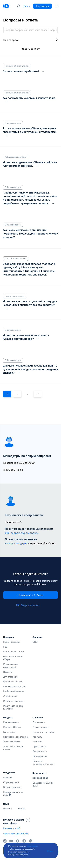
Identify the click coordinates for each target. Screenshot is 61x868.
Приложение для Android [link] (16, 834)
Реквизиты (38, 742)
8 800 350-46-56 (40, 778)
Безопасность (40, 751)
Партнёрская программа (16, 737)
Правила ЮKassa (12, 727)
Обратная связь (11, 782)
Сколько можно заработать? (21, 71)
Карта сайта (9, 732)
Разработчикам (11, 722)
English (22, 809)
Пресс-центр (39, 747)
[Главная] (6, 6)
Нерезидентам (40, 756)
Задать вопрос (30, 49)
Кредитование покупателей (10, 666)
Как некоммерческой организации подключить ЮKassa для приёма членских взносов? (30, 234)
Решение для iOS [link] (12, 828)
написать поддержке (17, 543)
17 (38, 394)
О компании (39, 722)
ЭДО (35, 642)
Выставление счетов (14, 652)
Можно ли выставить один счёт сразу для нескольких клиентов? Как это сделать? (30, 303)
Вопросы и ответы (12, 787)
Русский (7, 809)
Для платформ (10, 677)
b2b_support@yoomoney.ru (22, 533)
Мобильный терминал (14, 691)
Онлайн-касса (10, 696)
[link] (27, 6)
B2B (5, 647)
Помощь (7, 778)
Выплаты (8, 672)
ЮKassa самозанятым (14, 687)
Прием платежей (12, 642)
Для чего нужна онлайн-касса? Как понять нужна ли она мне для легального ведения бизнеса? (30, 369)
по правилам (32, 846)
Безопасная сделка (13, 682)
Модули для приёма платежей (13, 707)
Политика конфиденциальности (43, 763)
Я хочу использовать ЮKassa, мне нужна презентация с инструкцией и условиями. (29, 130)
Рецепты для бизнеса (43, 732)
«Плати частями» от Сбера (13, 658)
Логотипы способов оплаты (13, 748)
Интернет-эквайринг (14, 701)
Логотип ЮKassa (12, 742)
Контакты (37, 737)
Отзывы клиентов (41, 727)
